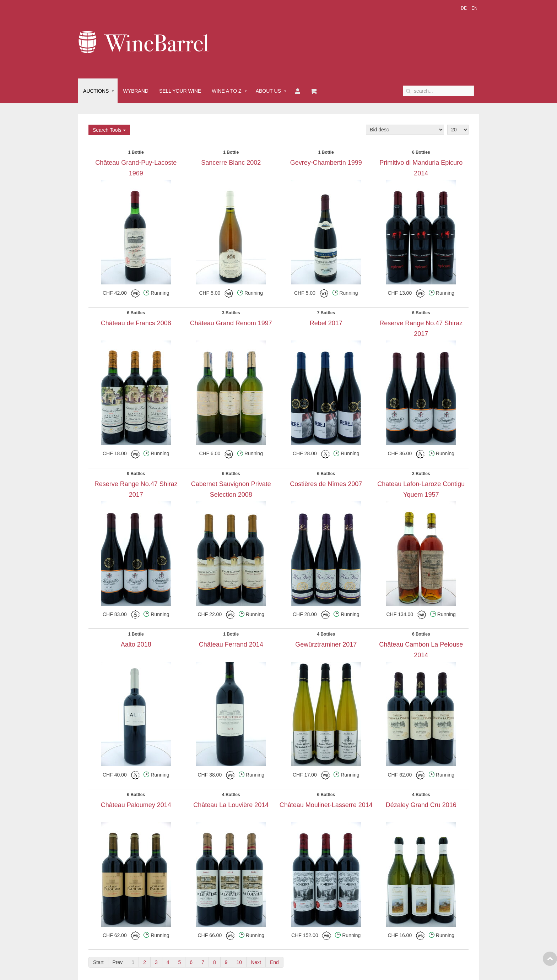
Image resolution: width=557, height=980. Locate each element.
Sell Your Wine (180, 91)
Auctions (96, 91)
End (274, 962)
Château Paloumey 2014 (136, 805)
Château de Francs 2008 (136, 323)
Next (256, 962)
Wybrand (136, 91)
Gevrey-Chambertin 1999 (326, 163)
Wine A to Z (227, 91)
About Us (268, 91)
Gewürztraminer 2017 (326, 644)
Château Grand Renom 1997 (231, 323)
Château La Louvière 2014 (231, 805)
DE (464, 8)
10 (239, 962)
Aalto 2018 (136, 644)
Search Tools (109, 130)
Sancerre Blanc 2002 (231, 163)
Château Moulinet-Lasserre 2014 (326, 805)
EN (474, 8)
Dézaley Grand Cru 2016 (421, 805)
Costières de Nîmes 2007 (326, 484)
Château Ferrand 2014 (231, 644)
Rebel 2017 (326, 323)
